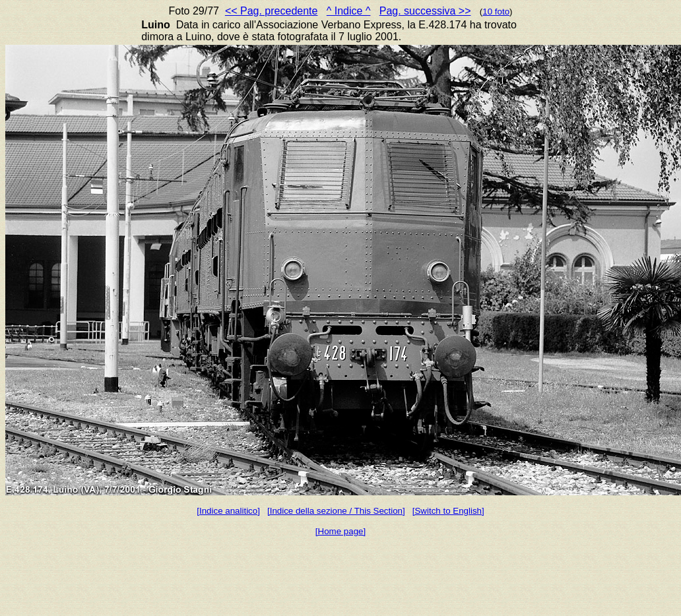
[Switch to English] (448, 511)
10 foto (496, 12)
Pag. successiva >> (425, 11)
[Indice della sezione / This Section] (336, 511)
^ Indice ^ (349, 11)
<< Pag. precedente (272, 11)
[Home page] (340, 531)
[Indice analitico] (228, 511)
